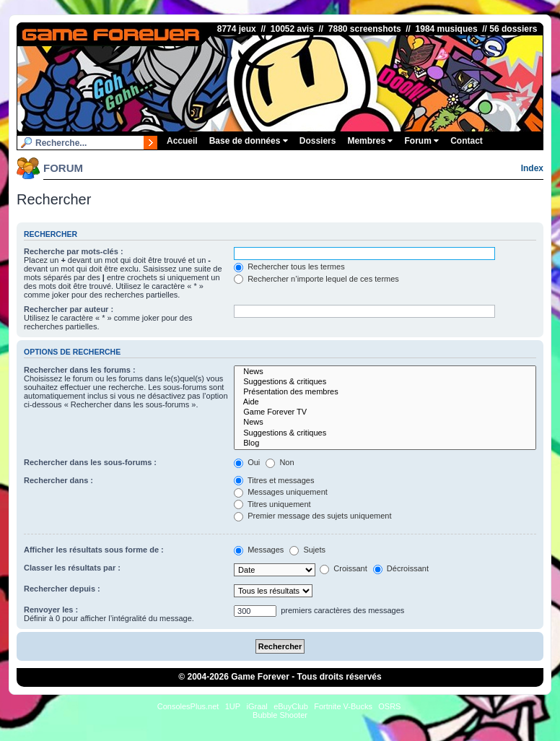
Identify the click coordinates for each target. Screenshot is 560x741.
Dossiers (318, 141)
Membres (370, 141)
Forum (421, 141)
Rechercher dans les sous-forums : (90, 462)
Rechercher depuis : (62, 589)
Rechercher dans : (58, 480)
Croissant (344, 568)
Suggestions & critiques (385, 382)
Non (280, 462)
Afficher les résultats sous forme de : (94, 550)
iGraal (257, 706)
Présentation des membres (385, 392)
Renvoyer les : (51, 610)
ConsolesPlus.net (188, 706)
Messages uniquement (281, 492)
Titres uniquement (272, 504)
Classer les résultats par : (72, 568)
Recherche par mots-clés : (74, 251)
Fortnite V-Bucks (343, 706)
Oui (247, 462)
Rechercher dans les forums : (80, 370)
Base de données (249, 141)
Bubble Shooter (280, 715)
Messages (259, 550)
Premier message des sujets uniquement (312, 516)
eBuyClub (291, 706)
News (385, 372)
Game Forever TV (385, 412)
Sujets (307, 550)
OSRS (389, 706)
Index (532, 168)
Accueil (182, 141)
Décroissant (401, 568)
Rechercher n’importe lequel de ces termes (316, 279)
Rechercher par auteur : (69, 309)
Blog (385, 443)
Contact (467, 141)
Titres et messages (274, 480)
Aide (385, 402)
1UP (233, 706)
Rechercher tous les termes (289, 266)
